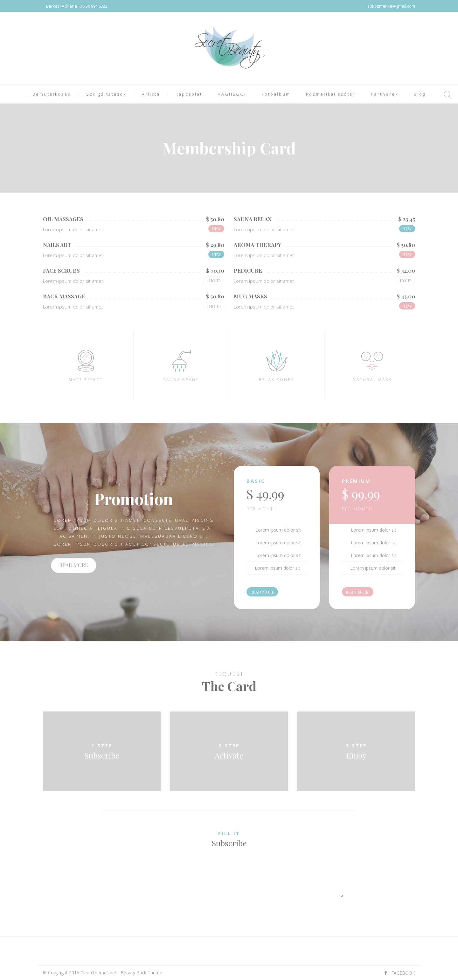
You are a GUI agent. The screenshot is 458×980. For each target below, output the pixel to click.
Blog (420, 94)
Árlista (151, 94)
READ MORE (74, 565)
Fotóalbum (276, 94)
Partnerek (385, 94)
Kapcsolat (189, 94)
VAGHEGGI (232, 94)
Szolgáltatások (106, 94)
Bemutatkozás (52, 94)
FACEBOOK (403, 973)
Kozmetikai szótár (331, 94)
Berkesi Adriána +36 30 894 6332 (77, 6)
